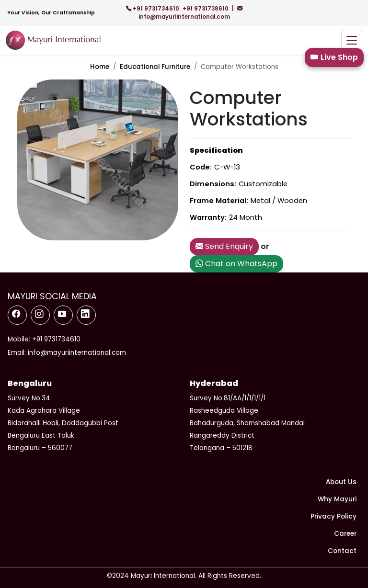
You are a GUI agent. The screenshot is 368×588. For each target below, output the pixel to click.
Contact (342, 551)
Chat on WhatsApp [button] (236, 264)
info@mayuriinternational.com (190, 13)
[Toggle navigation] (352, 40)
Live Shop (334, 57)
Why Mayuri (337, 499)
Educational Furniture (155, 67)
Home (100, 67)
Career (345, 534)
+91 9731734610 (153, 9)
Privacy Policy (333, 516)
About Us (341, 482)
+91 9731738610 (206, 9)
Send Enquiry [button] (224, 246)
